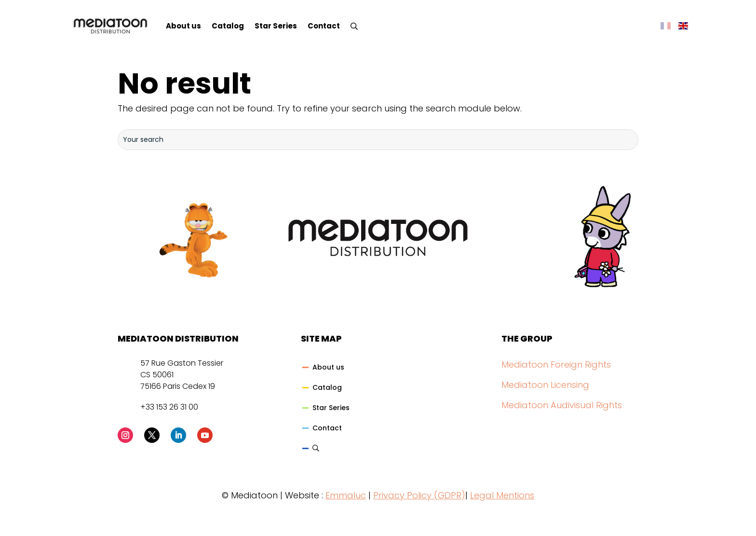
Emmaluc (346, 495)
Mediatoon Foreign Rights (556, 364)
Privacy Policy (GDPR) (419, 495)
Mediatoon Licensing (545, 385)
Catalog (228, 26)
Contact (324, 26)
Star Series (276, 26)
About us (183, 26)
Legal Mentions (502, 495)
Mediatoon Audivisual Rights (562, 405)
